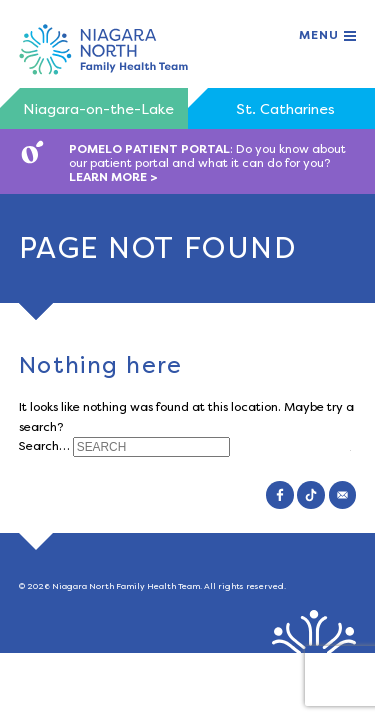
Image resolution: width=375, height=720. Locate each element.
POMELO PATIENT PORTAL (149, 149)
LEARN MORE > (113, 177)
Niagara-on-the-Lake (98, 109)
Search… (44, 446)
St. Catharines (285, 109)
